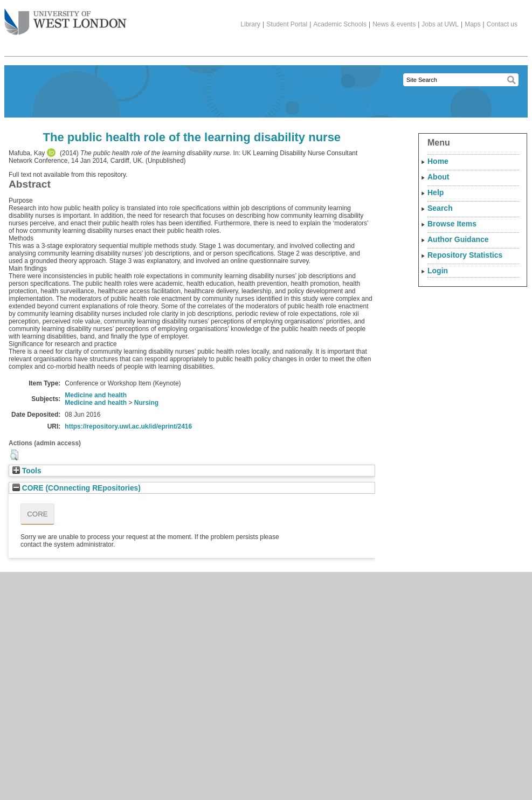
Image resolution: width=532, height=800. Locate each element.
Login (438, 271)
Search (440, 208)
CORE (37, 514)
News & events (394, 24)
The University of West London (65, 18)
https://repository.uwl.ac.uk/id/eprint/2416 (128, 426)
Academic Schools (340, 24)
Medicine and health (96, 395)
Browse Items (452, 224)
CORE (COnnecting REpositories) (77, 488)
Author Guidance (458, 239)
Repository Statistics (465, 255)
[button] (14, 455)
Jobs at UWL (440, 24)
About (438, 177)
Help (436, 192)
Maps (472, 24)
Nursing (146, 403)
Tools (27, 471)
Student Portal (287, 24)
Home (438, 161)
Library (250, 24)
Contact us (502, 24)
